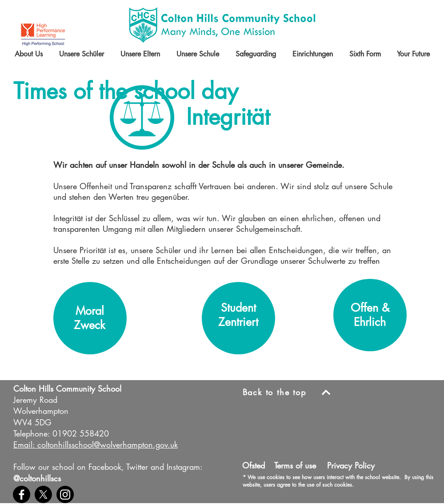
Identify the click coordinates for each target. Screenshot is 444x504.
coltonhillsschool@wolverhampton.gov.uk (108, 444)
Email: (24, 444)
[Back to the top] (290, 392)
